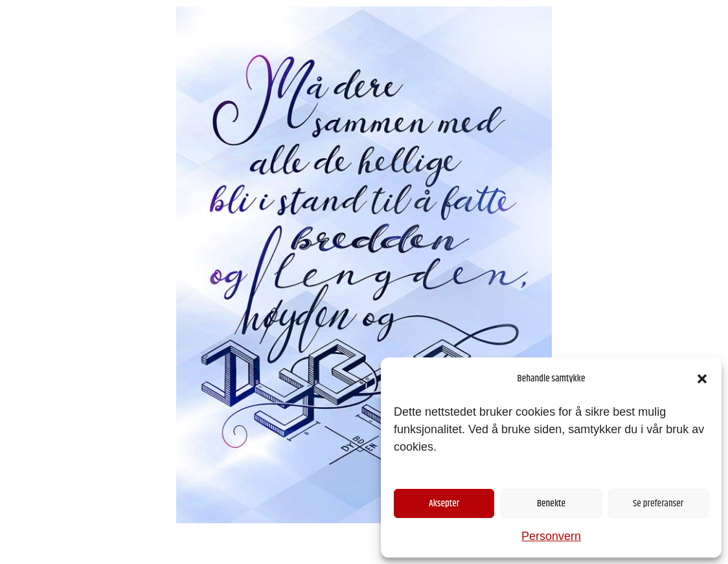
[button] (702, 379)
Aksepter (444, 503)
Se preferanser (658, 503)
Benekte (551, 503)
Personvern (551, 536)
